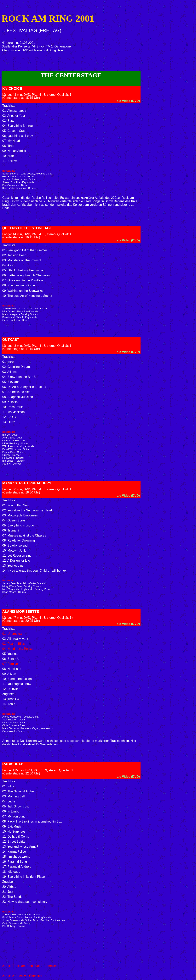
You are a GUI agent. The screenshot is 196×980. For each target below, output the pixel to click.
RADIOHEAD (13, 764)
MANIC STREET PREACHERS (27, 483)
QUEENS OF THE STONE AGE (27, 228)
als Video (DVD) (128, 101)
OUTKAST (11, 340)
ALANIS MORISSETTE (21, 612)
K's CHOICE (12, 89)
